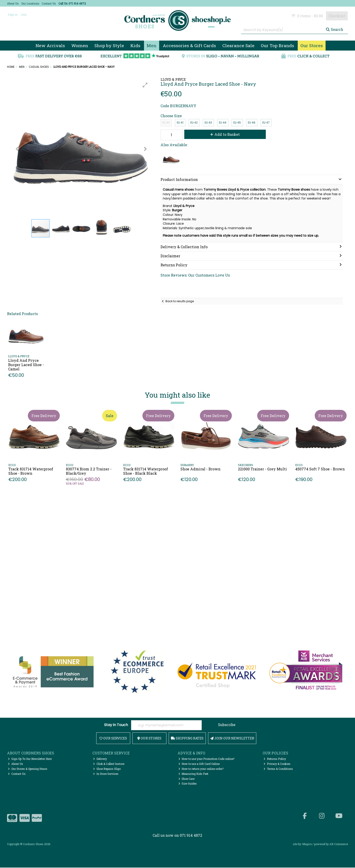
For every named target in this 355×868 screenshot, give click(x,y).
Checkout (337, 16)
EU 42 (194, 123)
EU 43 (208, 123)
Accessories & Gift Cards (189, 45)
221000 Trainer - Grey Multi (262, 469)
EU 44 (223, 123)
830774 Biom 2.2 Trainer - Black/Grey (89, 471)
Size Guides (188, 784)
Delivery (100, 759)
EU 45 (237, 123)
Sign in (13, 15)
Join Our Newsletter (232, 739)
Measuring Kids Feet (193, 774)
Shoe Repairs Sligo (107, 769)
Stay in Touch (116, 725)
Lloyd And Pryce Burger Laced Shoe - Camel (26, 365)
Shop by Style (109, 45)
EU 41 (180, 123)
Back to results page (180, 301)
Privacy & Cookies (277, 764)
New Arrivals (50, 45)
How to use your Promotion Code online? (206, 759)
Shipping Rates (187, 739)
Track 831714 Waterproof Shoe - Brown (31, 471)
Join (24, 15)
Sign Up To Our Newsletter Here (30, 759)
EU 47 (266, 123)
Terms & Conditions (278, 769)
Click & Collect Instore (109, 764)
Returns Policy (275, 759)
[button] (145, 85)
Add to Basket (224, 134)
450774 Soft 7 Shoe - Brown (320, 469)
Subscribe (227, 725)
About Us (13, 3)
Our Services (113, 739)
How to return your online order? (201, 769)
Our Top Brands (277, 45)
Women (80, 45)
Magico (307, 845)
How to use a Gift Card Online (199, 764)
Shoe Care (187, 779)
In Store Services (106, 774)
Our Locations (30, 3)
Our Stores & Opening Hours (28, 769)
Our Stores (312, 45)
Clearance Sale (238, 45)
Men (152, 45)
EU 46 (252, 123)
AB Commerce (339, 845)
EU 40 (166, 123)
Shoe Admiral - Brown (200, 469)
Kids (135, 45)
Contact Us (49, 3)
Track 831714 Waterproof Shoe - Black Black (146, 471)
